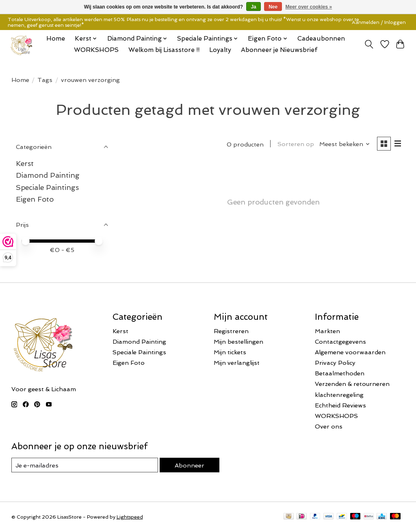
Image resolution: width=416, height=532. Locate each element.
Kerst (25, 163)
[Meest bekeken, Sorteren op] (345, 144)
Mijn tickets (230, 352)
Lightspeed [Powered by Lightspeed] (130, 517)
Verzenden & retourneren (352, 384)
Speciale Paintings (47, 187)
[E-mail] (85, 465)
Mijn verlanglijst (237, 363)
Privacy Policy (335, 363)
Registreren (231, 331)
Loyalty (220, 50)
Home (56, 39)
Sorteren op (296, 144)
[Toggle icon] (369, 44)
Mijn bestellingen (238, 341)
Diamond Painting (48, 175)
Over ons (329, 426)
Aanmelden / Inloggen (379, 22)
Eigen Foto (35, 199)
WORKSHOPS (96, 50)
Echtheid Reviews (340, 405)
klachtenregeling (339, 395)
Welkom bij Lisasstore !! (164, 50)
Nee (273, 7)
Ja (253, 7)
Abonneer (190, 465)
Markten (327, 331)
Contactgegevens (340, 341)
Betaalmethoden (340, 373)
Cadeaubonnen (321, 39)
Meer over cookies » (309, 7)
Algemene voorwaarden (350, 352)
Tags (45, 80)
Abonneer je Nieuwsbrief (279, 50)
